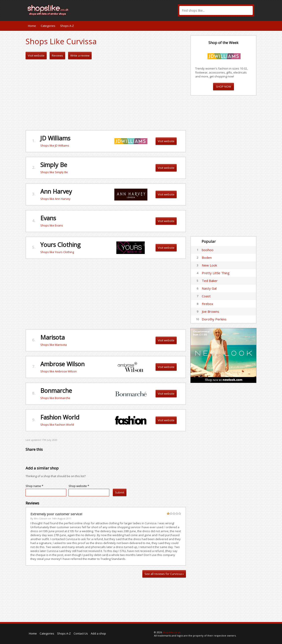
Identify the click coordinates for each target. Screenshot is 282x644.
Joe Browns (211, 311)
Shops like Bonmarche (55, 398)
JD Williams (55, 138)
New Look (209, 265)
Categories (48, 26)
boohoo (208, 250)
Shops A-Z (67, 26)
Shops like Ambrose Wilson (58, 371)
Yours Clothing (60, 245)
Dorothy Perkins (214, 319)
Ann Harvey (56, 191)
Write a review (80, 55)
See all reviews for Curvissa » (164, 574)
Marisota (53, 337)
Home (32, 26)
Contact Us (81, 633)
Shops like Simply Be (54, 172)
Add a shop (98, 633)
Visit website (36, 55)
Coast (206, 296)
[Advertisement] (106, 95)
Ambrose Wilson (62, 364)
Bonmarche (56, 391)
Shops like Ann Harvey (55, 199)
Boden (207, 258)
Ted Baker (210, 281)
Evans (48, 218)
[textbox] (216, 10)
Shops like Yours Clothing (57, 252)
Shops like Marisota (54, 345)
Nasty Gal (209, 288)
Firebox (208, 304)
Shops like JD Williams (55, 145)
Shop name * (34, 486)
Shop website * (79, 486)
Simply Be (54, 165)
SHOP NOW (224, 86)
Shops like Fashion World (57, 425)
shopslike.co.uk (172, 632)
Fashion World (60, 417)
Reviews (57, 55)
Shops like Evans (52, 225)
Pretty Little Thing (216, 273)
